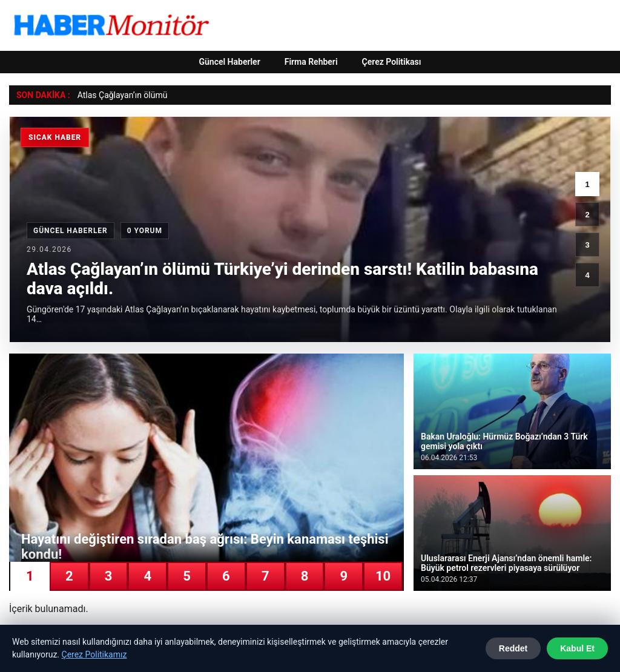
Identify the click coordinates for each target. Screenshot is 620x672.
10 (383, 576)
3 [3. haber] (587, 245)
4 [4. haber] (587, 275)
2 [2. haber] (587, 215)
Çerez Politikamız (94, 654)
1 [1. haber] (587, 184)
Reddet (513, 648)
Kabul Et (577, 648)
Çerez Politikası (392, 62)
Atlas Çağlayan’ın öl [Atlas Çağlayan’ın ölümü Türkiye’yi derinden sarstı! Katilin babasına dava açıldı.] (114, 95)
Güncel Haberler (229, 62)
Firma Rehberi (311, 62)
